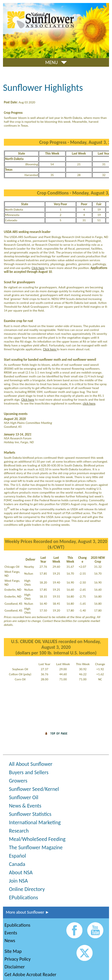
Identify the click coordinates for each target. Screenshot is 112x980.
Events (11, 933)
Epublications (17, 925)
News (10, 941)
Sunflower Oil (24, 797)
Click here (38, 268)
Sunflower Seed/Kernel (34, 789)
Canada (17, 864)
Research (19, 831)
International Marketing (35, 822)
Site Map (13, 951)
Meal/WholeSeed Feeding (37, 839)
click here (89, 403)
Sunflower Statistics (30, 814)
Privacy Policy (18, 959)
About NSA (21, 872)
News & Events (25, 806)
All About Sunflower (31, 764)
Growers (18, 781)
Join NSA (18, 881)
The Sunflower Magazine (36, 847)
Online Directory (27, 889)
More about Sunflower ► (26, 912)
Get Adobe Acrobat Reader (30, 974)
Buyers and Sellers (29, 772)
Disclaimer (15, 967)
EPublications (23, 897)
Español (17, 856)
